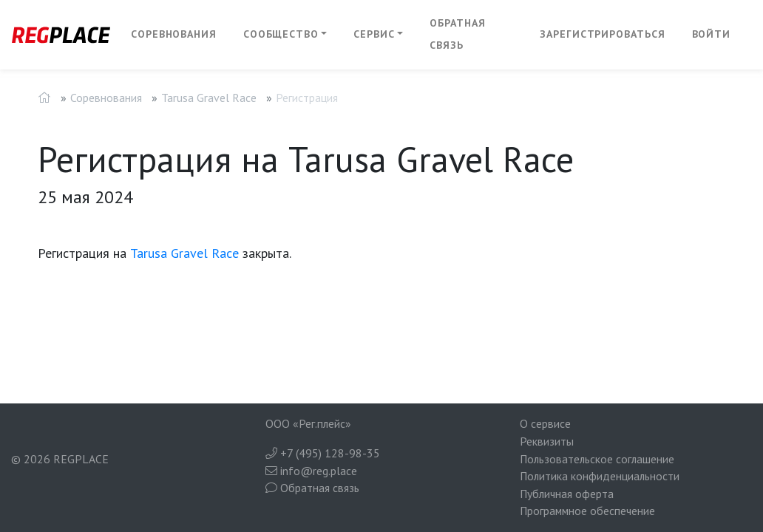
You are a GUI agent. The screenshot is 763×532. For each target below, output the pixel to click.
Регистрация (307, 98)
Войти (712, 34)
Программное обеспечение (587, 511)
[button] (285, 35)
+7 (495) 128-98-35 (323, 453)
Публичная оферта (567, 494)
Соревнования (174, 34)
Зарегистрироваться (602, 34)
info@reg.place (311, 471)
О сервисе (545, 423)
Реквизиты (547, 441)
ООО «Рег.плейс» (308, 423)
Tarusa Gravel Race (209, 98)
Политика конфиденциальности (600, 476)
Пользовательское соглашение (597, 459)
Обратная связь (457, 34)
